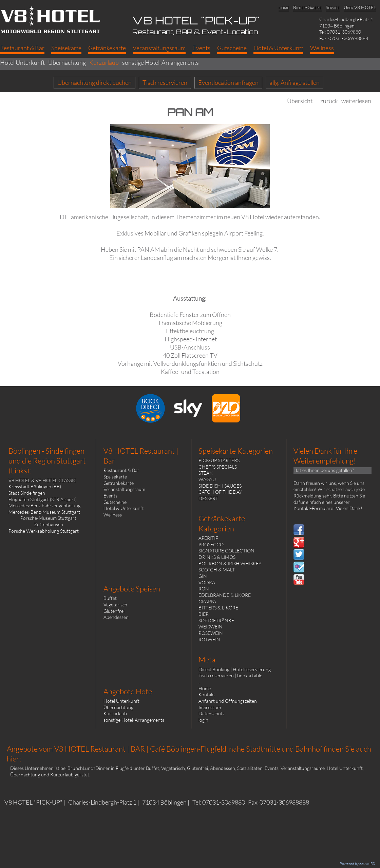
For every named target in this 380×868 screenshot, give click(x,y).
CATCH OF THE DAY (220, 492)
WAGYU (207, 479)
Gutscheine (115, 502)
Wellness (113, 515)
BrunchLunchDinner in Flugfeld (100, 768)
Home (205, 688)
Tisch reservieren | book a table (230, 675)
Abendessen (116, 617)
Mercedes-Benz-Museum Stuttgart (44, 512)
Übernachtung (118, 707)
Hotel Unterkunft (121, 701)
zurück (329, 101)
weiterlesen (356, 101)
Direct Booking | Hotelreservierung (235, 669)
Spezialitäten (250, 768)
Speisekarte (115, 477)
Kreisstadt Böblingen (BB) (35, 486)
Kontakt (207, 694)
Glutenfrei (114, 611)
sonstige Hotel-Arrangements (134, 720)
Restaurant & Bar (121, 470)
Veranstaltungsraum (124, 489)
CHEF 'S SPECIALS (218, 467)
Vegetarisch (115, 605)
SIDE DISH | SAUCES (220, 486)
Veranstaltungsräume (303, 768)
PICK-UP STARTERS (219, 460)
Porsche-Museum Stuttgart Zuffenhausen (48, 521)
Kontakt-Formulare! (314, 508)
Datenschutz (212, 713)
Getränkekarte (119, 483)
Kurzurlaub (115, 713)
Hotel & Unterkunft (124, 508)
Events (110, 496)
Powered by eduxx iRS (357, 864)
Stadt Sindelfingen (27, 493)
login (203, 720)
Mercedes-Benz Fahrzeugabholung (44, 505)
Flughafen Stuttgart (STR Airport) (43, 499)
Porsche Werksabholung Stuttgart (44, 531)
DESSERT (208, 498)
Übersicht (300, 101)
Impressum (210, 707)
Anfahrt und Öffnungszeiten (228, 701)
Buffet (110, 598)
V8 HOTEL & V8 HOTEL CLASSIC (43, 480)
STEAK (205, 473)
